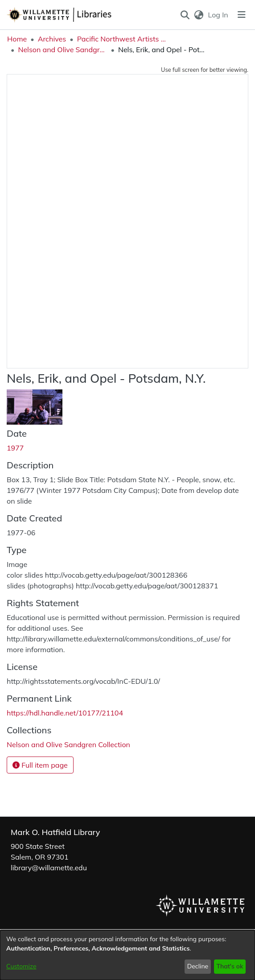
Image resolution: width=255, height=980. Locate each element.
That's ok (230, 966)
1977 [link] (15, 448)
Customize (21, 966)
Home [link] (17, 39)
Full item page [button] (40, 765)
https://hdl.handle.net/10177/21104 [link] (65, 713)
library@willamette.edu (49, 868)
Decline (198, 966)
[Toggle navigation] (242, 15)
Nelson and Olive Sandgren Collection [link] (62, 50)
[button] (185, 15)
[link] (68, 744)
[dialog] (127, 955)
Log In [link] (219, 15)
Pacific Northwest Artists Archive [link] (122, 39)
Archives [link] (52, 39)
